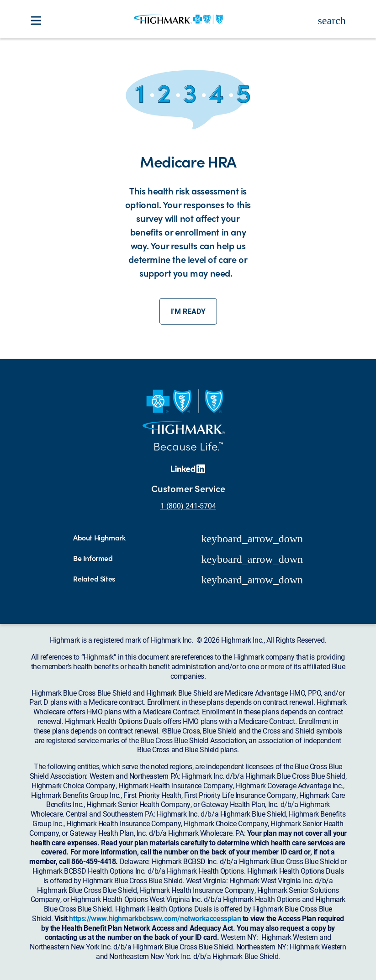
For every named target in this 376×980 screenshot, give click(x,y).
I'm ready (188, 311)
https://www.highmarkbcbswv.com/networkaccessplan (155, 918)
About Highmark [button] (99, 538)
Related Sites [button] (94, 579)
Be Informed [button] (93, 558)
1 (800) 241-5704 (188, 506)
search (332, 21)
